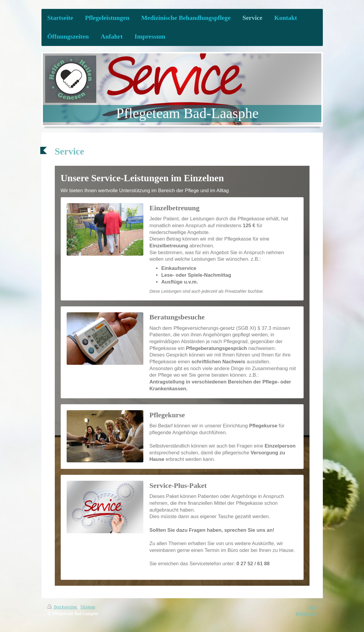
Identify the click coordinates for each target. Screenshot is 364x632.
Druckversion (63, 607)
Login (312, 607)
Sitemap (88, 607)
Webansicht (306, 614)
